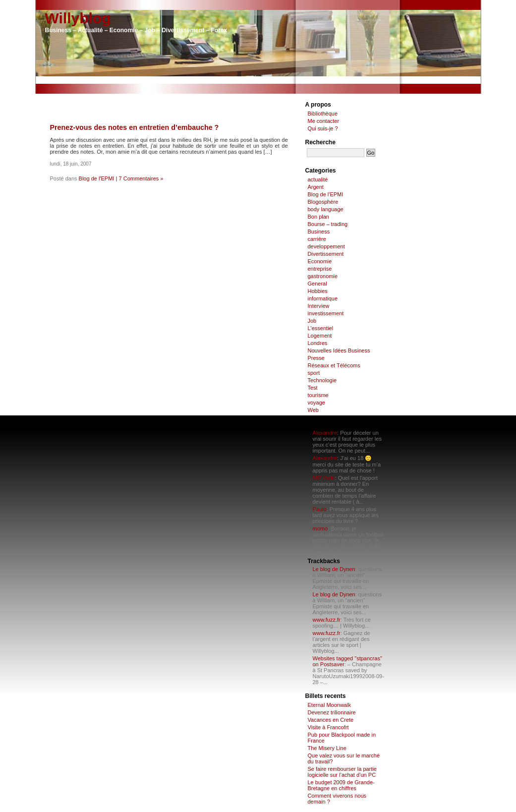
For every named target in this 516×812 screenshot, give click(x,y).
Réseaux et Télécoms (334, 365)
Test (313, 388)
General (317, 284)
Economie (320, 261)
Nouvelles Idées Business (339, 350)
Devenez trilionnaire (332, 712)
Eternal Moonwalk (329, 705)
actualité (318, 179)
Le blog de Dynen (334, 569)
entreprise (320, 269)
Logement (320, 336)
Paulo (320, 509)
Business (319, 232)
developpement (326, 246)
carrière (317, 239)
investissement (326, 313)
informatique (323, 298)
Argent (316, 187)
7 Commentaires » (141, 178)
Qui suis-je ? (323, 128)
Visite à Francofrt (328, 727)
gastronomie (323, 276)
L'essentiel (321, 328)
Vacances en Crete (331, 720)
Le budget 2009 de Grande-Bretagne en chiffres (341, 785)
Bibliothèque (323, 114)
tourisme (318, 395)
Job (312, 321)
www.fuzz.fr (327, 620)
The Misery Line (327, 748)
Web (313, 410)
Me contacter (324, 121)
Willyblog (78, 18)
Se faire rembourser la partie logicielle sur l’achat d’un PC (342, 772)
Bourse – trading (328, 224)
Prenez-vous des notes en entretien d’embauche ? (135, 127)
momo (320, 528)
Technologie (322, 380)
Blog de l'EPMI (97, 178)
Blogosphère (323, 202)
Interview (319, 306)
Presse (316, 358)
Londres (318, 343)
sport (314, 373)
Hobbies (318, 291)
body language (326, 209)
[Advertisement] (258, 80)
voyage (316, 403)
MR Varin (324, 478)
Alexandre (325, 433)
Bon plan (318, 217)
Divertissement (326, 254)
